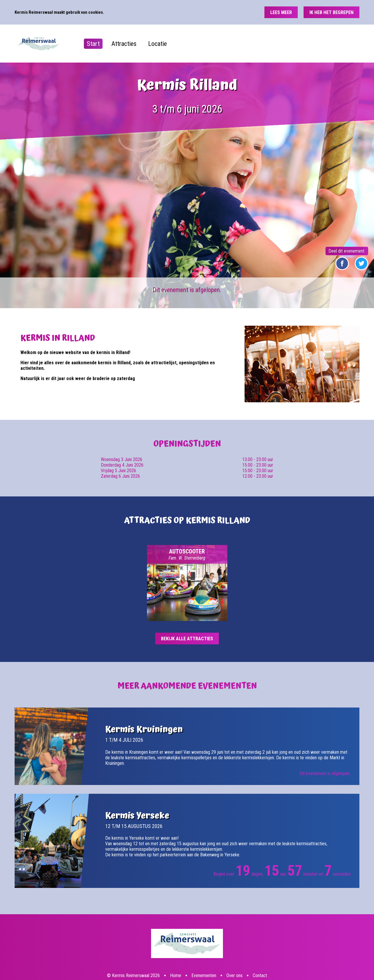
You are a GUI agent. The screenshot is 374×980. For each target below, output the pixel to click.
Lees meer (281, 12)
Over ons (234, 953)
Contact (260, 953)
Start (93, 44)
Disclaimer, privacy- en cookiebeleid (147, 963)
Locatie (157, 44)
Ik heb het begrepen (331, 12)
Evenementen (204, 953)
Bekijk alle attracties (187, 639)
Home (176, 953)
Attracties (124, 44)
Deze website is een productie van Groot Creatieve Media (213, 963)
